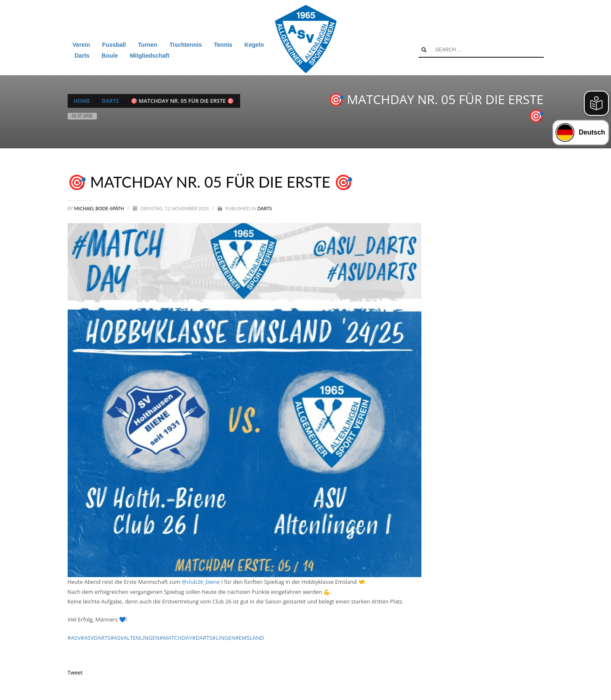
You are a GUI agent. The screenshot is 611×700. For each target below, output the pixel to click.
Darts (265, 208)
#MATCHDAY (176, 638)
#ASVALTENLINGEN (135, 638)
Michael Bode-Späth (100, 208)
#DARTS (202, 638)
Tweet (75, 672)
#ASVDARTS (95, 638)
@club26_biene (201, 582)
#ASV (74, 638)
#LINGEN (224, 638)
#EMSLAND (250, 638)
